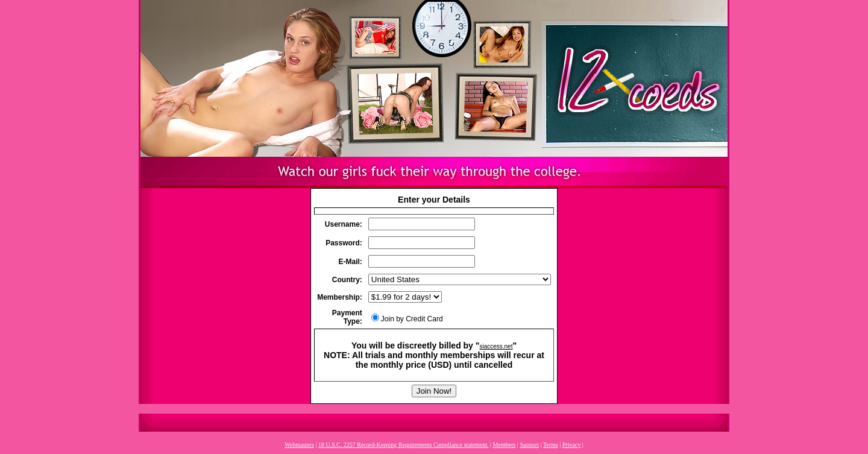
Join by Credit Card (407, 319)
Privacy (572, 445)
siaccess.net (496, 346)
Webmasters (299, 445)
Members (505, 445)
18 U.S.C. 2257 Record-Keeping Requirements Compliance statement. (404, 445)
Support (529, 445)
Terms (551, 445)
